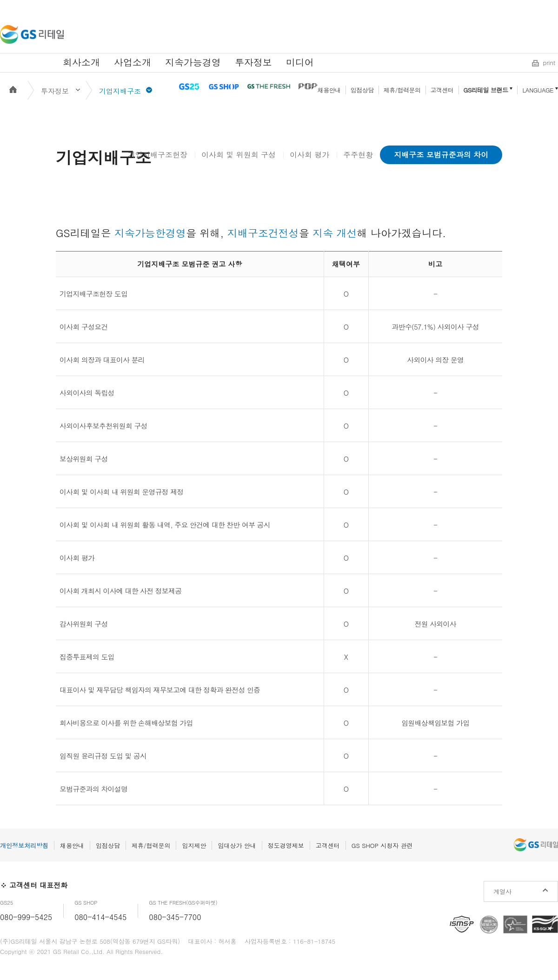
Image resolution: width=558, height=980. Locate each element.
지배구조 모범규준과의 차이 (441, 155)
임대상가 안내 (237, 845)
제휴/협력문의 (402, 90)
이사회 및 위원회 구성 (239, 155)
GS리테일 (32, 34)
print (549, 63)
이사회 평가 (309, 155)
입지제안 (194, 845)
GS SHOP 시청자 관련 (382, 845)
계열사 (502, 891)
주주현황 (358, 155)
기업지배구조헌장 (158, 155)
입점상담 (362, 90)
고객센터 (442, 90)
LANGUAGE (538, 90)
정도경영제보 (286, 845)
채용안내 (329, 90)
